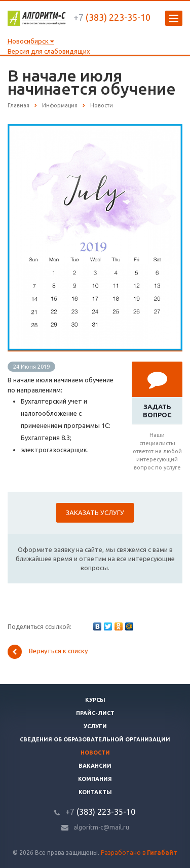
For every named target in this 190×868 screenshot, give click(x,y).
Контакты (95, 792)
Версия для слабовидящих (49, 51)
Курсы (95, 700)
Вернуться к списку (48, 652)
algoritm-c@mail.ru (101, 827)
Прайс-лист (95, 713)
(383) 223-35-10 (112, 17)
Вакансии (95, 766)
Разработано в (139, 853)
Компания (95, 779)
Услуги (95, 726)
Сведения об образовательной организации (95, 739)
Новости (95, 753)
